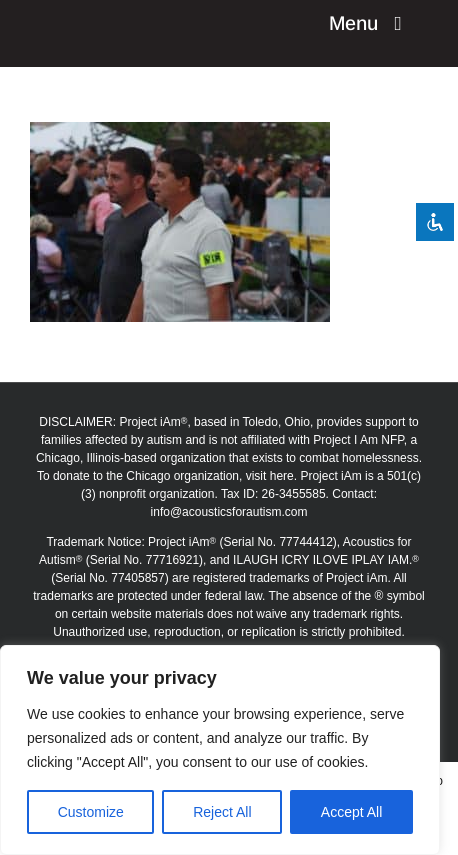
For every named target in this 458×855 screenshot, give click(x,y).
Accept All (351, 812)
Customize (91, 812)
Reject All (222, 812)
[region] (220, 750)
